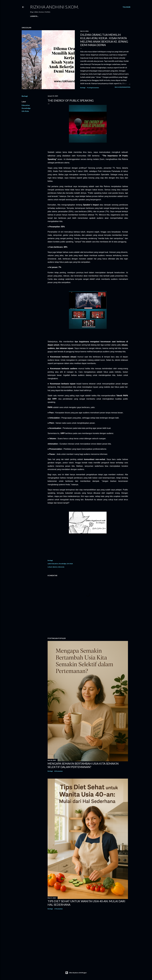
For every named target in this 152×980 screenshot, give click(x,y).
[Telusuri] (126, 7)
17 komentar (59, 909)
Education (26, 105)
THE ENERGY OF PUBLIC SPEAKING (71, 100)
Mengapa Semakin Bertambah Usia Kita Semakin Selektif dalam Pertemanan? (83, 765)
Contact (51, 16)
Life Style (25, 111)
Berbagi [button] (83, 88)
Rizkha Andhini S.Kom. (54, 7)
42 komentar (59, 771)
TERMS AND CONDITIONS (92, 16)
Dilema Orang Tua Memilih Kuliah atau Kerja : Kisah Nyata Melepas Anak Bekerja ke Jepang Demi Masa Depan (104, 40)
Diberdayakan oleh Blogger (76, 973)
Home (33, 16)
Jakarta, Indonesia (58, 567)
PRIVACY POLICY (63, 16)
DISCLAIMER (76, 16)
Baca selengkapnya (123, 87)
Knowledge (26, 108)
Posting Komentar (93, 88)
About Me (41, 16)
